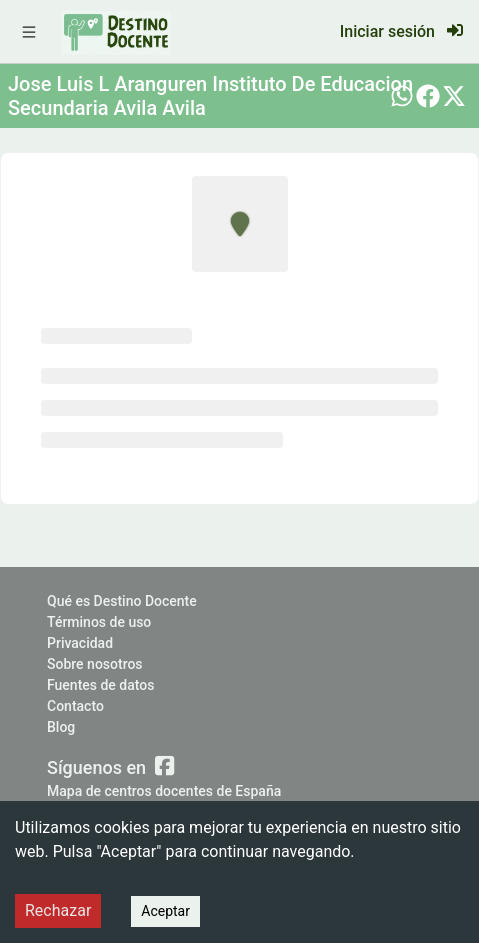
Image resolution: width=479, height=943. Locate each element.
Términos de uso (99, 622)
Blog (61, 727)
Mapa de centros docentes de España (164, 791)
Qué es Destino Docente (122, 601)
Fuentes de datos (100, 685)
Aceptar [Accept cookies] (165, 911)
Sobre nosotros (95, 664)
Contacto (75, 706)
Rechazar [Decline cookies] (58, 910)
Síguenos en (110, 766)
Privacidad (80, 643)
